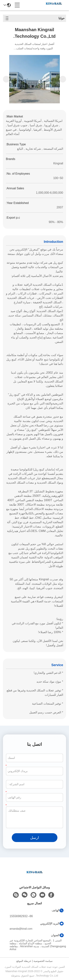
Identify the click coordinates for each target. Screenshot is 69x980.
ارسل (35, 838)
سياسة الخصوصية (43, 961)
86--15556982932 (21, 916)
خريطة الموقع (24, 961)
